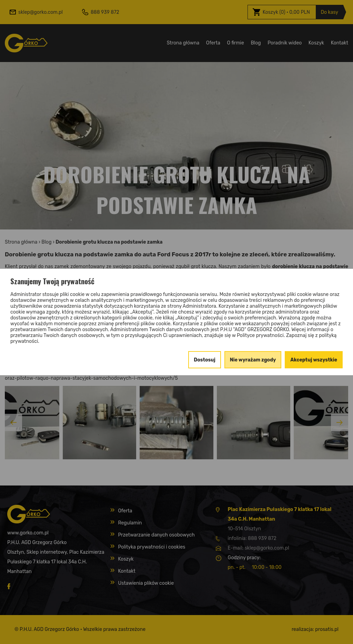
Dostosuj (205, 360)
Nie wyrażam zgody (253, 360)
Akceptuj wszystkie (314, 360)
